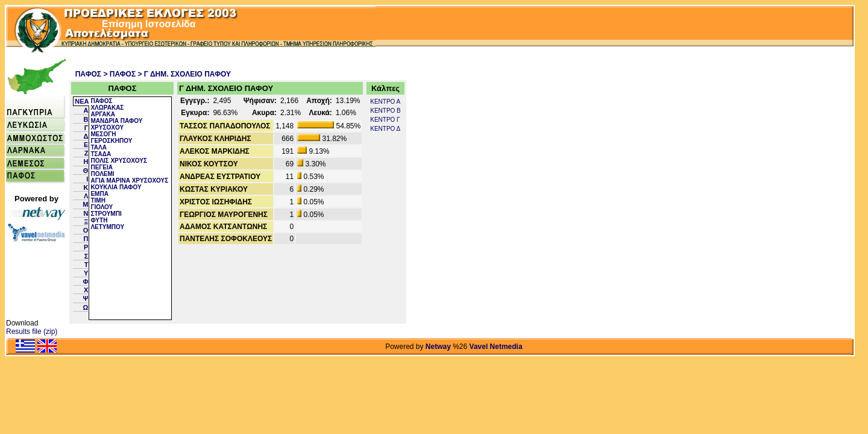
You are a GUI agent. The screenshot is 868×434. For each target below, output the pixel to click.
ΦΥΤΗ (99, 220)
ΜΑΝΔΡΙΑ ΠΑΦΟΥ (116, 121)
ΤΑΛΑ (98, 147)
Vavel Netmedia (496, 347)
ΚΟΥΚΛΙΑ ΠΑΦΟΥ (116, 187)
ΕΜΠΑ (99, 194)
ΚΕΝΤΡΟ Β (385, 111)
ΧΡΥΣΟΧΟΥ (107, 127)
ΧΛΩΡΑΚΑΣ (107, 108)
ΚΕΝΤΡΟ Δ (385, 129)
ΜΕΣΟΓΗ (103, 134)
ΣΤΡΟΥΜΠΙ (106, 214)
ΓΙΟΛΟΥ (102, 207)
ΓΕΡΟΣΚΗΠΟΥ (111, 141)
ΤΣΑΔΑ (101, 154)
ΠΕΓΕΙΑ (102, 167)
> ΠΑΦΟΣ (119, 74)
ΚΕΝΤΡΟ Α (385, 102)
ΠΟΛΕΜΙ (102, 174)
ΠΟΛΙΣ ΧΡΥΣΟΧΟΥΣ (119, 161)
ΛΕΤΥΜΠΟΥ (107, 227)
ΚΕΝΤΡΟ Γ (385, 120)
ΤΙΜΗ (98, 200)
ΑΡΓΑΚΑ (102, 114)
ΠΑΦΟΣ (88, 74)
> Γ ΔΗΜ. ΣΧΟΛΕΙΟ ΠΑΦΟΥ (185, 74)
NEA (82, 101)
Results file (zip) (32, 332)
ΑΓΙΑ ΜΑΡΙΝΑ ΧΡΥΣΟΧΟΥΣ (129, 181)
